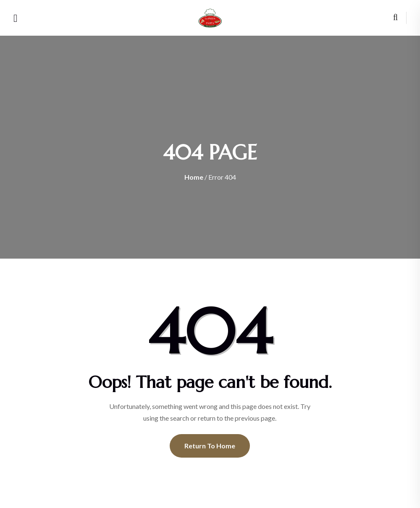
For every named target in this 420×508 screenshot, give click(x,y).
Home (194, 177)
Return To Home (210, 446)
